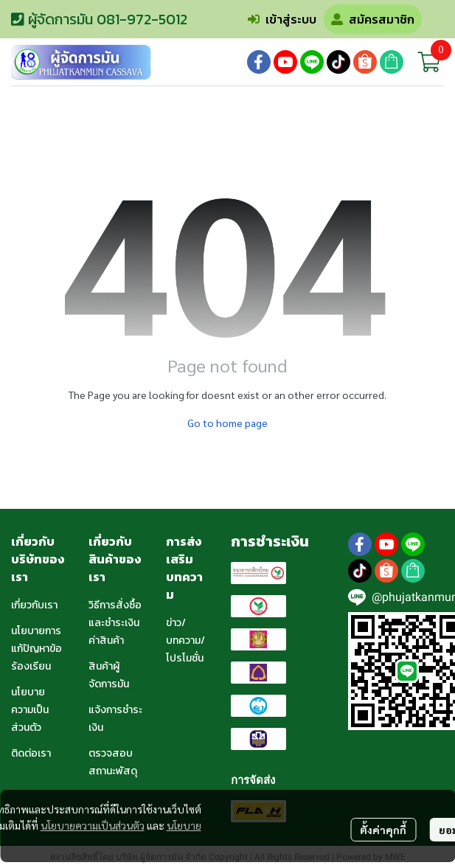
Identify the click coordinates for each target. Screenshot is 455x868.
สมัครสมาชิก (373, 19)
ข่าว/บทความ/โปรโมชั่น (185, 640)
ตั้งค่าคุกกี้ (383, 830)
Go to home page (227, 423)
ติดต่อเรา (31, 753)
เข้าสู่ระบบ (282, 19)
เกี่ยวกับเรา (34, 605)
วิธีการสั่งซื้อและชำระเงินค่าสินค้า (115, 623)
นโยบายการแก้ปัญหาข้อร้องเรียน (37, 649)
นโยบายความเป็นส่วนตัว (93, 825)
